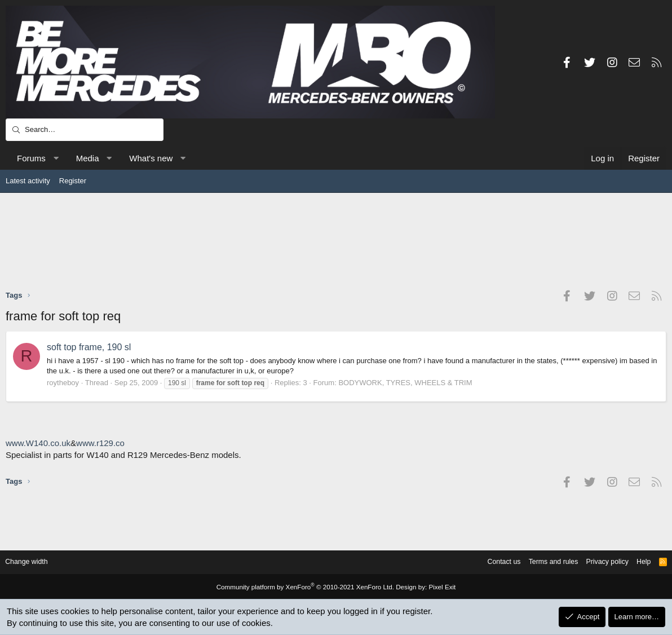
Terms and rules (542, 562)
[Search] (85, 130)
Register (73, 181)
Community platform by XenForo (307, 587)
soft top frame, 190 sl (89, 347)
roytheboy (63, 383)
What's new (151, 158)
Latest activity (28, 181)
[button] (56, 158)
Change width (33, 562)
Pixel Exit (436, 587)
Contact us (490, 562)
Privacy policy (599, 562)
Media (88, 158)
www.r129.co (100, 443)
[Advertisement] (336, 241)
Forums (31, 158)
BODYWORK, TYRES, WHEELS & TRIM (405, 383)
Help (637, 562)
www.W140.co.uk (38, 443)
